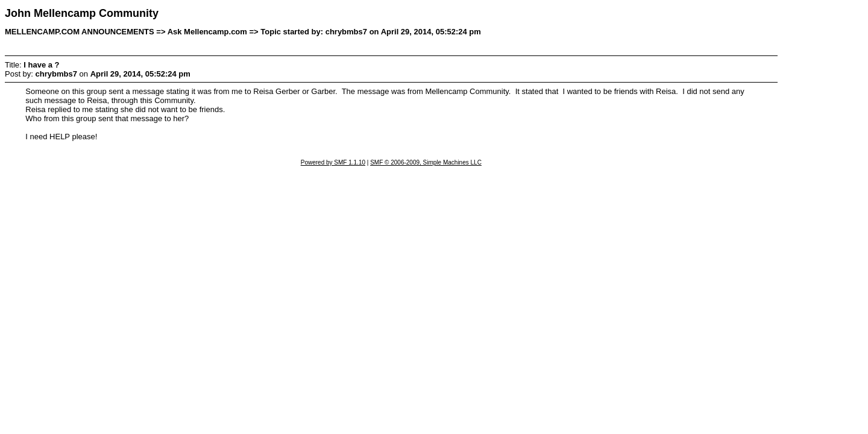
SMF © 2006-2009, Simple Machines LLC (426, 162)
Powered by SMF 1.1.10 (333, 162)
